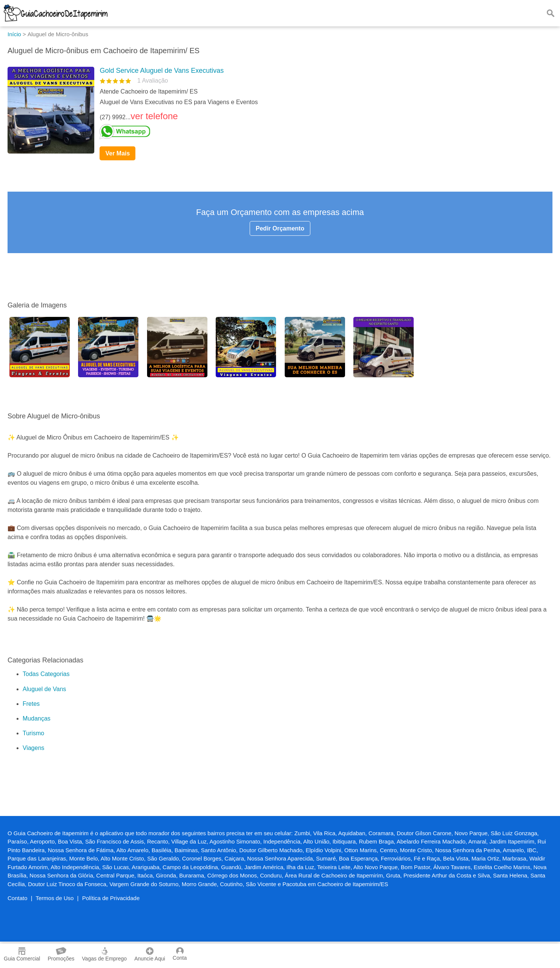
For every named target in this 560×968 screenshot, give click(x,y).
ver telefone (154, 116)
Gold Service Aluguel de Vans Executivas (162, 71)
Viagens (34, 748)
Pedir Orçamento (280, 228)
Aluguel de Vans (44, 689)
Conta (180, 954)
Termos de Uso (55, 898)
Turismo (33, 733)
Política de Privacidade (111, 898)
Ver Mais (117, 153)
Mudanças (37, 718)
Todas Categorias (46, 674)
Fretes (31, 704)
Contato (18, 898)
